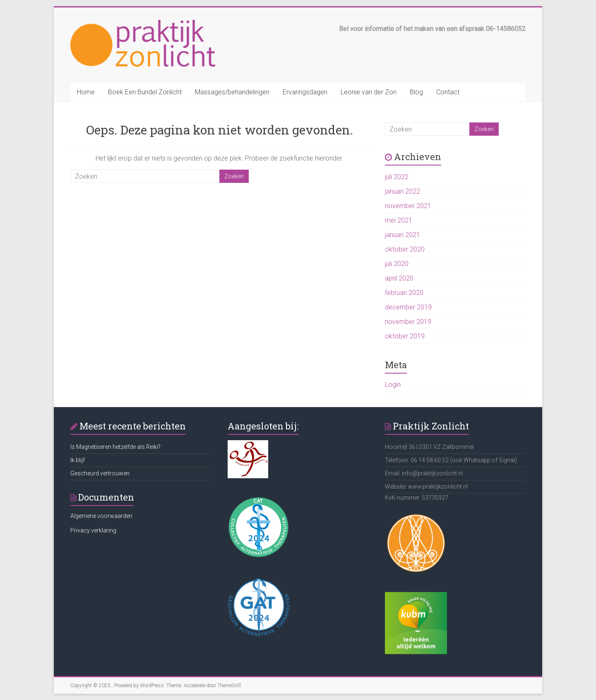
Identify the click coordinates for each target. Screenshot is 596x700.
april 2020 (399, 278)
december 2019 (408, 307)
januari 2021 (403, 235)
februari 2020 (404, 293)
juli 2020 (397, 264)
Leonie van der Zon (369, 92)
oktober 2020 (405, 249)
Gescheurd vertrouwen (100, 473)
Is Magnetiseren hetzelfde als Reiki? (115, 447)
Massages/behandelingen (232, 92)
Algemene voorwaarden (101, 516)
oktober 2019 (405, 336)
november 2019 (408, 322)
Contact (448, 92)
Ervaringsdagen (305, 92)
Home (86, 92)
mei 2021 (399, 220)
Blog (416, 92)
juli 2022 (397, 177)
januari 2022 (403, 191)
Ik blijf (78, 460)
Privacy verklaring (93, 530)
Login (393, 385)
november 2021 (408, 206)
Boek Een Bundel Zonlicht (145, 92)
